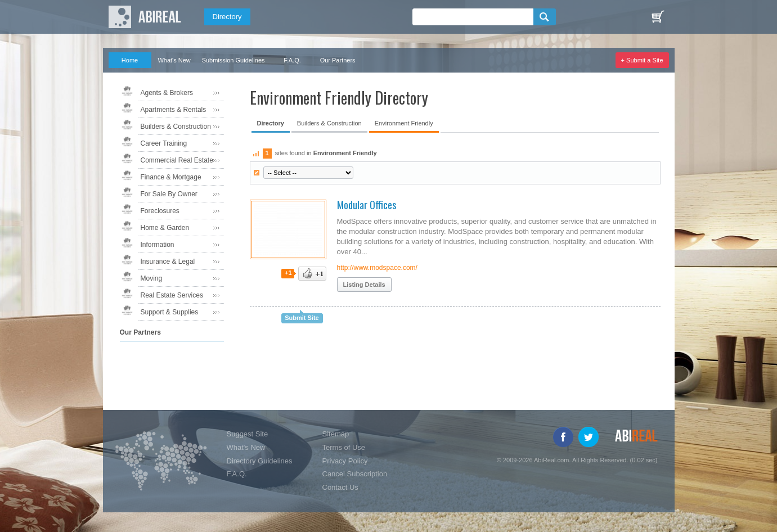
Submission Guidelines (233, 60)
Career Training (164, 143)
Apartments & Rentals (174, 110)
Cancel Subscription (355, 474)
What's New (174, 60)
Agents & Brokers (167, 93)
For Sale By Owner (169, 194)
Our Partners (338, 60)
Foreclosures (160, 211)
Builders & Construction (176, 127)
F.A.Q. (292, 60)
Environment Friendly (404, 123)
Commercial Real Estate (177, 160)
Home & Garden (165, 228)
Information (158, 245)
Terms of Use (344, 447)
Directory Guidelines (260, 461)
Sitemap (336, 434)
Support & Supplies (170, 312)
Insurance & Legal (168, 262)
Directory (227, 17)
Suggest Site (248, 434)
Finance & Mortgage (171, 177)
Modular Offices (367, 205)
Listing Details (364, 285)
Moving (152, 278)
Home (130, 60)
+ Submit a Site (642, 60)
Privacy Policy (345, 461)
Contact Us (340, 487)
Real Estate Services (172, 295)
